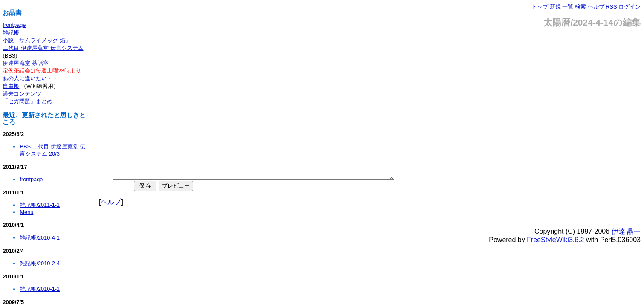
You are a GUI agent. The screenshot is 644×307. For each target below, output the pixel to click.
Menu (26, 212)
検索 (580, 7)
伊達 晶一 (626, 257)
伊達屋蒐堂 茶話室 (26, 63)
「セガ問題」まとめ (27, 101)
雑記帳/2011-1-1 (40, 205)
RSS (611, 7)
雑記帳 (11, 33)
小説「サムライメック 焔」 (37, 40)
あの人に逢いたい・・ (30, 78)
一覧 (568, 7)
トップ (540, 7)
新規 (555, 7)
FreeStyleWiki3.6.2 (555, 265)
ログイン (630, 7)
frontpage (14, 25)
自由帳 (11, 86)
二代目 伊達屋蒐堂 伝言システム (43, 48)
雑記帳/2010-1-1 (40, 289)
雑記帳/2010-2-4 (40, 263)
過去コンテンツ (22, 94)
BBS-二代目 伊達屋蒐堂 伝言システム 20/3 (52, 150)
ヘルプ (596, 7)
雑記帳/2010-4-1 (40, 238)
